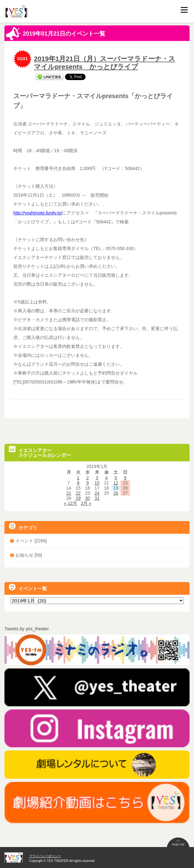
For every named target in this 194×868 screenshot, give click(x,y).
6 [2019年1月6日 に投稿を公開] (125, 478)
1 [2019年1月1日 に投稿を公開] (78, 478)
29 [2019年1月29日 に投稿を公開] (78, 498)
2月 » (86, 503)
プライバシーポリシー (45, 856)
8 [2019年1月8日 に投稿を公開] (78, 483)
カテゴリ (23, 526)
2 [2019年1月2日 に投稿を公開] (87, 478)
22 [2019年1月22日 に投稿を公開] (78, 493)
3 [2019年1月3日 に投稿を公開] (97, 478)
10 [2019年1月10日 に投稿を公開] (97, 483)
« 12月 (71, 503)
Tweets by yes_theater (27, 629)
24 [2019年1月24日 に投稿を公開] (97, 493)
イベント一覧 (28, 587)
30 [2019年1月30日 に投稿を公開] (87, 498)
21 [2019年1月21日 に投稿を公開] (69, 493)
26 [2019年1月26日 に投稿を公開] (116, 493)
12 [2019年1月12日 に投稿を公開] (116, 483)
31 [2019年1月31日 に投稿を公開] (97, 498)
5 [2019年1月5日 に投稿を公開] (116, 478)
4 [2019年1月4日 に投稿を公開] (107, 478)
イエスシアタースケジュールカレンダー (40, 452)
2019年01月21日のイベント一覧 (56, 34)
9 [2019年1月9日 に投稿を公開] (87, 483)
